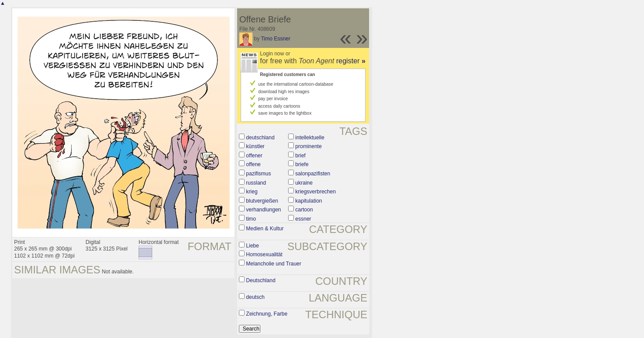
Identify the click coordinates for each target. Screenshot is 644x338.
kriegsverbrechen (315, 192)
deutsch (255, 297)
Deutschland (261, 280)
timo (251, 219)
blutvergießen (262, 201)
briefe (302, 164)
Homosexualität (264, 254)
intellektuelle (310, 138)
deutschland (260, 138)
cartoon (304, 210)
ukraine (304, 183)
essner (303, 219)
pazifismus (258, 174)
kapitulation (309, 201)
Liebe (252, 246)
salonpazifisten (313, 174)
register (351, 61)
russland (256, 183)
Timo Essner (276, 39)
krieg (252, 192)
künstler (255, 146)
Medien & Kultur (265, 229)
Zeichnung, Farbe (267, 314)
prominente (308, 146)
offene (253, 164)
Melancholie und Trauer (273, 264)
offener (254, 156)
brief (300, 156)
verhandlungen (263, 210)
